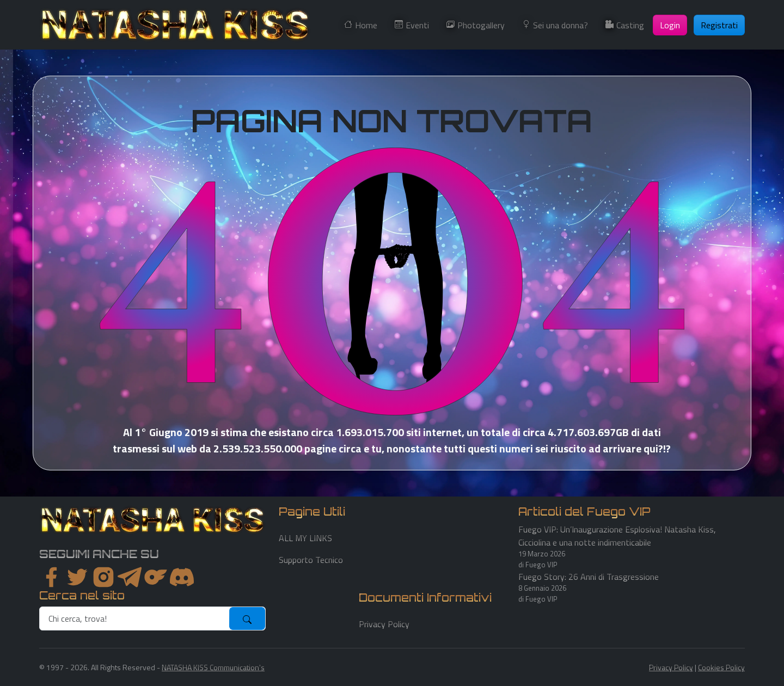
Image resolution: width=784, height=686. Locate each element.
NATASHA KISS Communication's (213, 667)
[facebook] (51, 577)
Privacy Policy (384, 624)
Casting (630, 25)
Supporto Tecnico (311, 560)
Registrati (719, 25)
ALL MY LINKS (305, 538)
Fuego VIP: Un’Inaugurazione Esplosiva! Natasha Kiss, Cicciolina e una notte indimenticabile (617, 536)
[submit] (247, 618)
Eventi (417, 25)
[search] (135, 618)
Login (670, 25)
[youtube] (182, 577)
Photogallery (481, 25)
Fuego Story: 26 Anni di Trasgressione (589, 577)
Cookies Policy (721, 667)
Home (366, 25)
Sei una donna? (561, 25)
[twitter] (77, 577)
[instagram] (103, 577)
